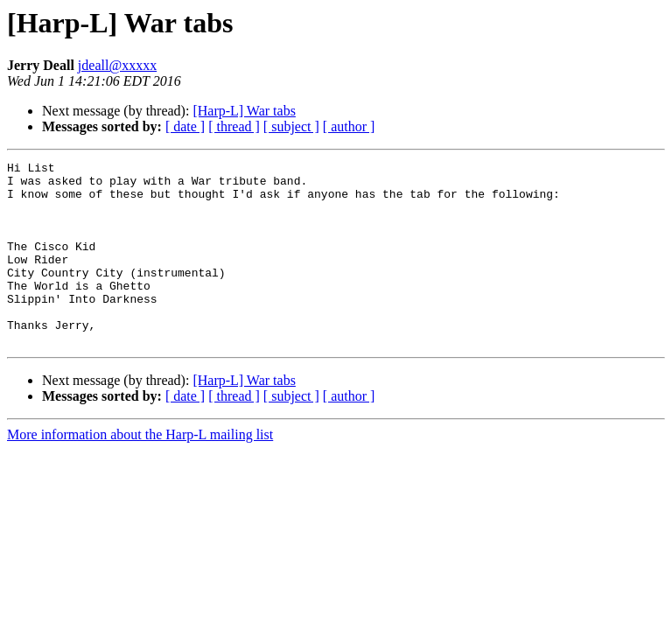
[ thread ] (234, 126)
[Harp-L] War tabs (244, 111)
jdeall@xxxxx (117, 65)
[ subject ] (291, 126)
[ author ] (349, 126)
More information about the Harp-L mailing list (140, 471)
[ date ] (185, 126)
